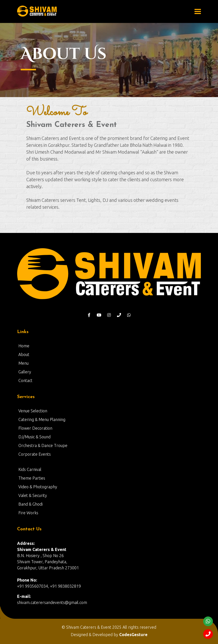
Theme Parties (32, 478)
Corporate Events (35, 454)
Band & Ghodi (31, 504)
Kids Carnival (30, 469)
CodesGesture (133, 635)
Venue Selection (33, 411)
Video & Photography (38, 487)
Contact (25, 380)
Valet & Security (33, 495)
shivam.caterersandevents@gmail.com (52, 602)
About (24, 354)
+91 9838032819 (65, 586)
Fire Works (28, 513)
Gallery (25, 372)
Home (24, 346)
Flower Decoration (35, 428)
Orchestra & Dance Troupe (43, 445)
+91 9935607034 (33, 586)
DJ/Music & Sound (34, 437)
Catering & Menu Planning (42, 419)
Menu (23, 363)
